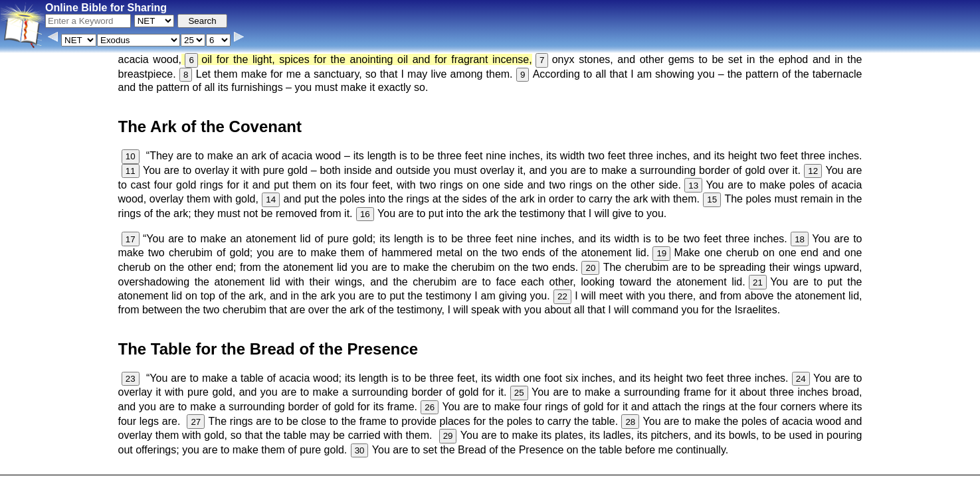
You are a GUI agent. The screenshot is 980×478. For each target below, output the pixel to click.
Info (349, 468)
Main (633, 442)
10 (131, 156)
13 (693, 186)
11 (131, 171)
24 (801, 379)
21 (758, 282)
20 (590, 268)
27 (196, 422)
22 (562, 296)
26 (430, 407)
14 (271, 199)
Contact (379, 468)
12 (813, 171)
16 (365, 214)
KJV (658, 442)
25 (519, 393)
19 (661, 253)
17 (131, 239)
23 (131, 379)
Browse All (422, 468)
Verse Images (477, 468)
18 (800, 239)
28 (630, 422)
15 (712, 199)
